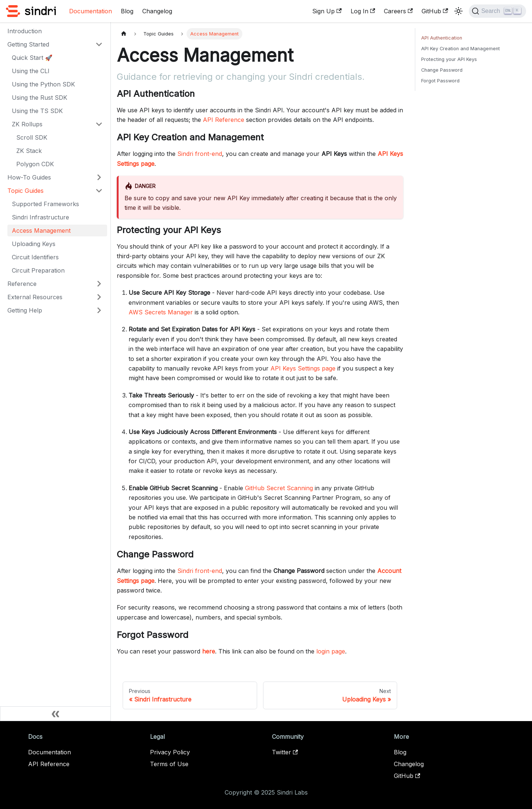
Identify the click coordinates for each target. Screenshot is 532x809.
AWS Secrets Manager (161, 312)
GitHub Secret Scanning (279, 488)
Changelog (157, 11)
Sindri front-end (200, 154)
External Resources (35, 297)
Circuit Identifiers (35, 257)
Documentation (91, 11)
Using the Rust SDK (40, 98)
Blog (127, 11)
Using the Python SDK (43, 84)
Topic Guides (25, 191)
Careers (398, 11)
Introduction (25, 31)
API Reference (224, 120)
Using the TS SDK (37, 111)
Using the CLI (31, 71)
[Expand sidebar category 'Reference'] (99, 284)
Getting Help (25, 310)
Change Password (442, 70)
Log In (363, 11)
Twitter (285, 752)
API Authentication (442, 38)
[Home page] (124, 34)
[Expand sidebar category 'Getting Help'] (99, 310)
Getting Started (28, 44)
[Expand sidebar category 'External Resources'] (99, 297)
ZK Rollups (27, 124)
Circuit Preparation (38, 270)
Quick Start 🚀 (32, 58)
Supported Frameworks (45, 204)
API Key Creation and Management (461, 49)
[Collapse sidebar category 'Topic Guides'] (99, 191)
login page (331, 651)
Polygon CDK (35, 164)
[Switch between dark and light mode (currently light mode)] (458, 11)
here (209, 651)
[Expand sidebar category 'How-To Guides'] (99, 177)
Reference (22, 284)
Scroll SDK (32, 137)
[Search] (497, 11)
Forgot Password (440, 81)
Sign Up (327, 11)
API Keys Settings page (303, 368)
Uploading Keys (34, 244)
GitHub (435, 11)
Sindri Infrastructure (40, 217)
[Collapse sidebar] (55, 714)
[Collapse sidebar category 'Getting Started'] (99, 44)
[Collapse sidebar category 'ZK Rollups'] (99, 124)
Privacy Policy (170, 752)
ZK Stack (29, 151)
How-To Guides (29, 177)
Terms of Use (169, 764)
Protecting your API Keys (449, 59)
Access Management (41, 231)
